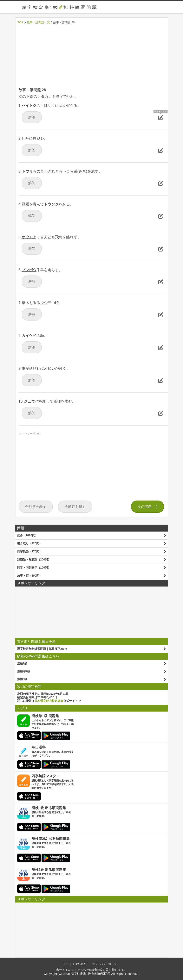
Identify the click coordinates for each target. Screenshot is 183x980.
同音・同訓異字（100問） (34, 567)
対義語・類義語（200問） (34, 559)
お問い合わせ (81, 964)
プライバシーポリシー (106, 964)
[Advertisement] (92, 56)
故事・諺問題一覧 (38, 22)
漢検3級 (22, 679)
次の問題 (148, 507)
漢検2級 (22, 663)
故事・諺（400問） (30, 576)
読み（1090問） (28, 535)
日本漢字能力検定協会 (49, 701)
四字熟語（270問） (30, 551)
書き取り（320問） (30, 543)
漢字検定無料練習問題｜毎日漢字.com (42, 649)
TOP (20, 22)
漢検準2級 (24, 671)
